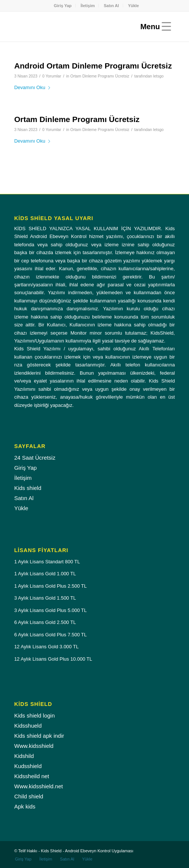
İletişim (88, 6)
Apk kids (25, 806)
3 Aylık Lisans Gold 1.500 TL (45, 598)
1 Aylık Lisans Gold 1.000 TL (45, 574)
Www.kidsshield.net (39, 786)
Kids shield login (34, 715)
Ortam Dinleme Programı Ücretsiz (100, 76)
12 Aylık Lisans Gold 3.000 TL (46, 647)
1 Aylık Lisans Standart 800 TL (47, 562)
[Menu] (154, 27)
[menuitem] (63, 6)
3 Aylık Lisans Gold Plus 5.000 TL (51, 610)
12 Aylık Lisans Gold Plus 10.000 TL (53, 659)
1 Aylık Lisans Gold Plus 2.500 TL (51, 586)
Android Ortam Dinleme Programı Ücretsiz (93, 66)
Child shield (29, 796)
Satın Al (111, 6)
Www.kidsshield (34, 746)
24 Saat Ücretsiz (35, 458)
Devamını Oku (34, 87)
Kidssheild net (32, 776)
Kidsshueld (28, 726)
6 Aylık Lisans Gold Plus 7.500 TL (51, 635)
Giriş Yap (63, 6)
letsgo (158, 76)
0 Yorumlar (52, 76)
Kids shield (28, 488)
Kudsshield (28, 766)
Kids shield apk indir (39, 736)
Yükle (133, 6)
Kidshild (24, 756)
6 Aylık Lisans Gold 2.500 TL (45, 622)
